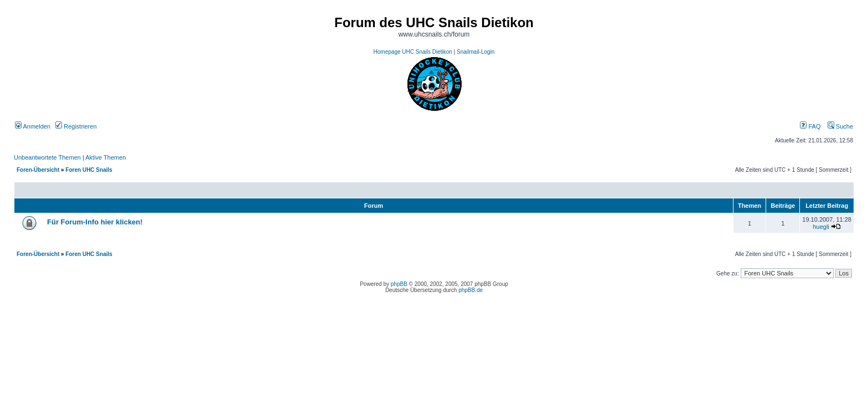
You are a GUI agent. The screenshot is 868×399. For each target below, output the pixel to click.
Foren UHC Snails (89, 170)
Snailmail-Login (476, 52)
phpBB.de (471, 290)
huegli (821, 227)
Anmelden (33, 126)
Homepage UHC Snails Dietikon (413, 52)
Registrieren (76, 126)
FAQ (810, 126)
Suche (840, 126)
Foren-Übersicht (38, 170)
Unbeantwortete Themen (47, 157)
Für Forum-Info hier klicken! (95, 222)
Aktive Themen (105, 157)
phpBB (399, 284)
